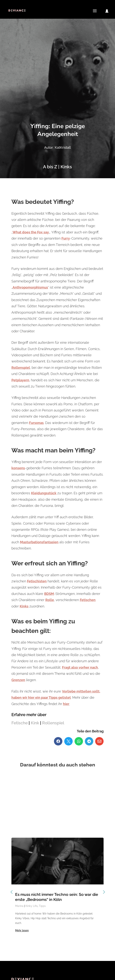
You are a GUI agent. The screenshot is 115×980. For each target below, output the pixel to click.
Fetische (20, 723)
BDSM (49, 594)
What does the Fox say (31, 232)
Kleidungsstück (44, 493)
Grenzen (18, 680)
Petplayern (20, 380)
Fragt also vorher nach (80, 667)
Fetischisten (37, 581)
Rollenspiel (21, 368)
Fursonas (36, 423)
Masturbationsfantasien (39, 542)
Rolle (50, 600)
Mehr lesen (22, 930)
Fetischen (88, 600)
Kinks (24, 606)
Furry (66, 238)
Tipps (42, 906)
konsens (18, 468)
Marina (19, 906)
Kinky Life (31, 906)
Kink (35, 723)
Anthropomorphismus (30, 287)
